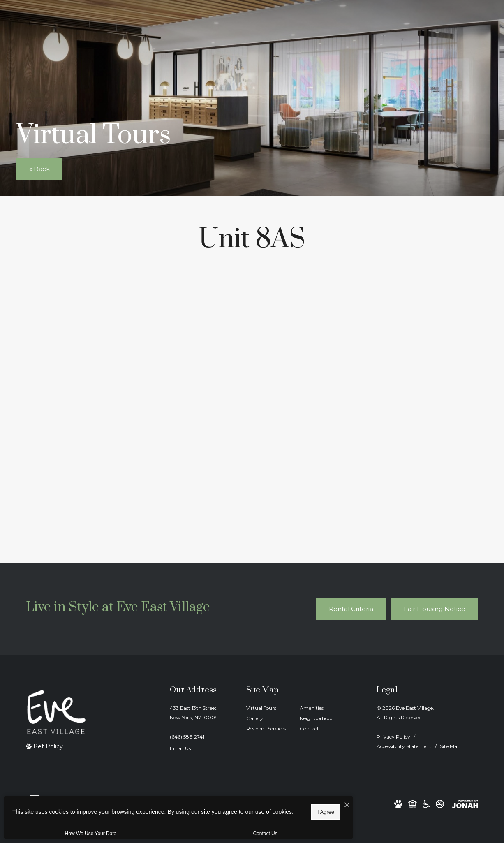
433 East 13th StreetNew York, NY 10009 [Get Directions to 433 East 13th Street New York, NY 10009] (194, 713)
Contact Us (219, 834)
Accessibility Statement (404, 746)
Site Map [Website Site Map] (450, 746)
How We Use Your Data (76, 834)
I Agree (265, 810)
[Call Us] (194, 737)
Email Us (180, 748)
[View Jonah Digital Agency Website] (465, 804)
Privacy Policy (393, 737)
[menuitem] (266, 708)
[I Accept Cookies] (286, 802)
